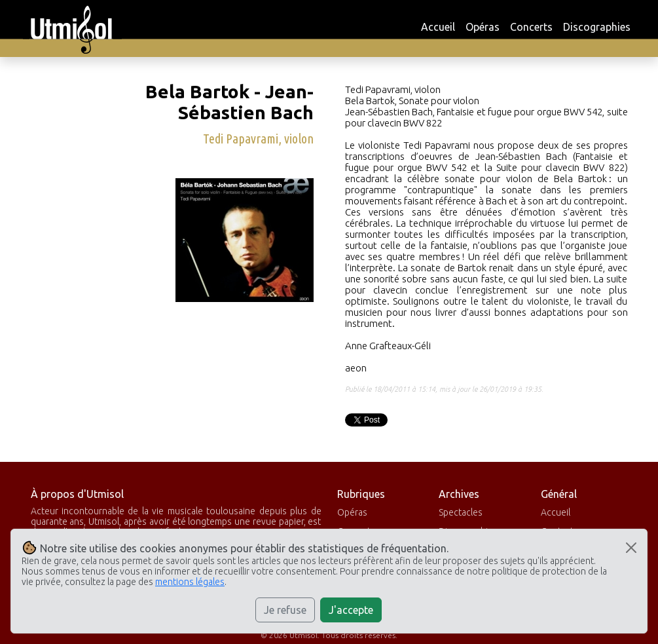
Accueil (438, 27)
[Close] (631, 548)
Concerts (531, 27)
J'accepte (351, 610)
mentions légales (190, 582)
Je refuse (285, 610)
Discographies (597, 27)
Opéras (483, 27)
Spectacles (461, 512)
